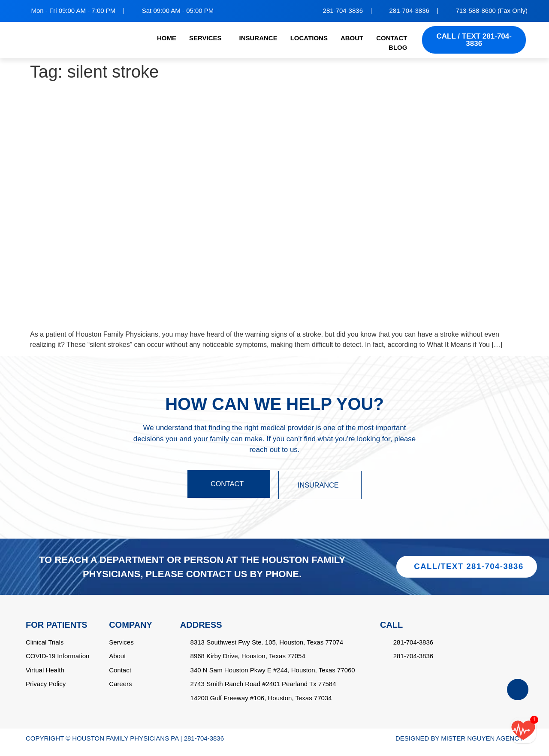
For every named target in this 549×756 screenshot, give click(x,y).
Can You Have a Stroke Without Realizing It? (166, 97)
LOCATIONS (309, 38)
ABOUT (352, 38)
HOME (167, 38)
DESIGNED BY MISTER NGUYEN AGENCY (459, 746)
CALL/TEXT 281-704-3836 (469, 570)
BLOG (398, 47)
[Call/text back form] (523, 730)
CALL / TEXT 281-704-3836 (474, 40)
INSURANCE (258, 38)
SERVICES (205, 38)
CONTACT (392, 38)
